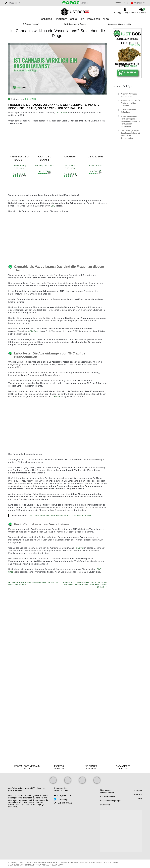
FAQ (126, 3)
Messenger (64, 800)
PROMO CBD (94, 19)
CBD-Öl (74, 19)
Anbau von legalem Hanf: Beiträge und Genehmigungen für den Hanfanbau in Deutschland (131, 121)
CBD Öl (80, 548)
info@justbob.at (64, 796)
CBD (53, 206)
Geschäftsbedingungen (111, 801)
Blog (106, 19)
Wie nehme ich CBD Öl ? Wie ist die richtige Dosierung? (131, 103)
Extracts (62, 19)
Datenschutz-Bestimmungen (107, 791)
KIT (83, 19)
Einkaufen (141, 11)
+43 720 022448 (14, 3)
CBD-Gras (33, 331)
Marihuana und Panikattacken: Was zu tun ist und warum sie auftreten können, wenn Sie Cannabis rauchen (85, 585)
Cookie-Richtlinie (108, 797)
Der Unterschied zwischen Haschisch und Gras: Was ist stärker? (61, 516)
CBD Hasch (47, 19)
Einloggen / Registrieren (125, 13)
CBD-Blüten (62, 113)
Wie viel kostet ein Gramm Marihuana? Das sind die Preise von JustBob (33, 584)
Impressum (105, 805)
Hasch (57, 397)
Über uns (138, 790)
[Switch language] (138, 3)
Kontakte (118, 3)
